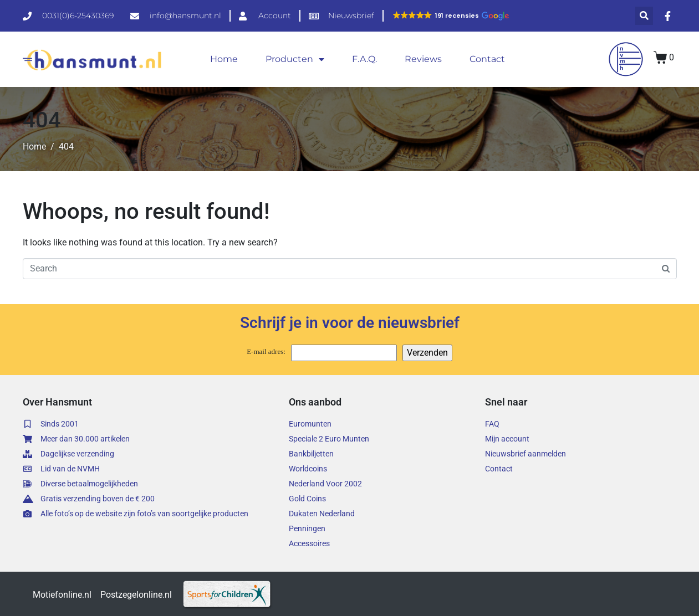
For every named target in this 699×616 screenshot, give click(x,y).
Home (224, 59)
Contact (487, 59)
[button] (451, 16)
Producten (295, 59)
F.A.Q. (364, 59)
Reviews (423, 59)
